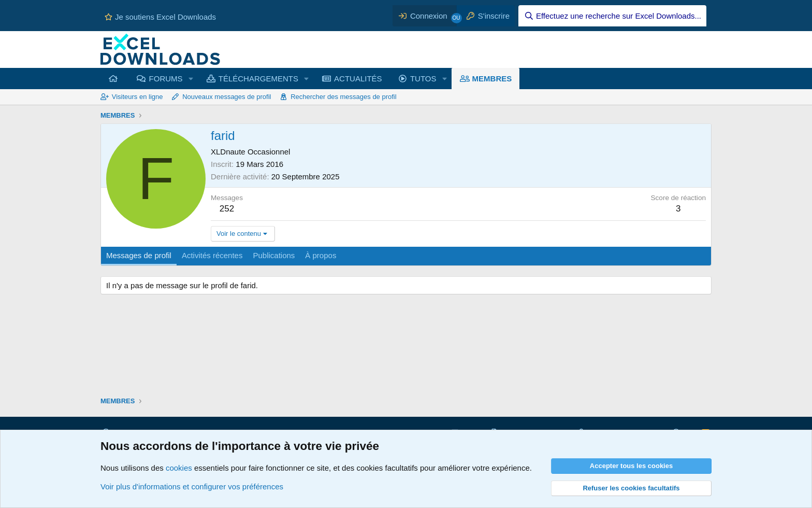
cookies (179, 468)
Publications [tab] (274, 255)
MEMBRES (492, 79)
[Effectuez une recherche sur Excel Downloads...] (612, 16)
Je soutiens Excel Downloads (160, 17)
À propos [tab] (321, 255)
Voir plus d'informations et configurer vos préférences (192, 486)
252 (227, 209)
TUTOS (423, 79)
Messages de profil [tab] (139, 255)
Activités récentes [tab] (212, 255)
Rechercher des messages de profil (344, 97)
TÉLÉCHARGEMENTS (258, 79)
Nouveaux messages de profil (227, 97)
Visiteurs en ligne (137, 97)
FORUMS (166, 79)
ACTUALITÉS (358, 79)
